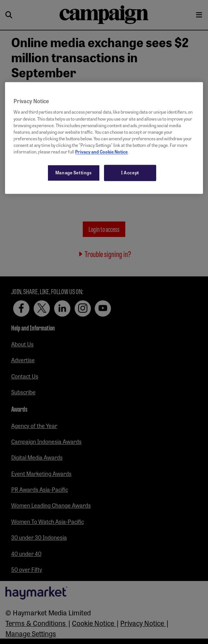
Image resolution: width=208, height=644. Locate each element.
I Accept (130, 172)
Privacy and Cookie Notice (101, 152)
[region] (104, 138)
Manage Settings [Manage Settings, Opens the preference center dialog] (74, 172)
